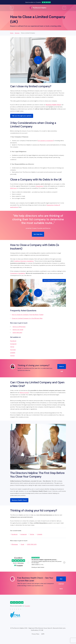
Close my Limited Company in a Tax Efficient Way (27, 318)
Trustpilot (27, 606)
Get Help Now (38, 234)
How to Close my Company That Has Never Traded (28, 315)
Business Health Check (19, 500)
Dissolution (40, 186)
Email (22, 544)
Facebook (13, 341)
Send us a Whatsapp (19, 327)
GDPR (43, 634)
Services (17, 33)
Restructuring (24, 393)
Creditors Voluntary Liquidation (24, 261)
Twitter (12, 356)
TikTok (12, 347)
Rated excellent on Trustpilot (38, 2)
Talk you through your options (22, 116)
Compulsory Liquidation (18, 273)
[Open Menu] (64, 8)
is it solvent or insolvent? (46, 141)
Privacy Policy (36, 634)
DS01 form (13, 188)
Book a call (62, 367)
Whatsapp (15, 544)
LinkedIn (13, 353)
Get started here (61, 580)
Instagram (13, 344)
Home (12, 33)
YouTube (13, 350)
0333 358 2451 (17, 333)
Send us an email (18, 330)
